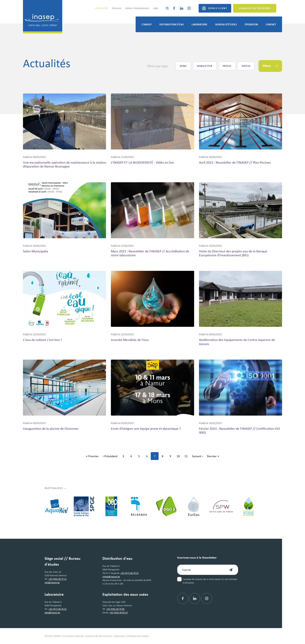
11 (187, 457)
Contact (271, 24)
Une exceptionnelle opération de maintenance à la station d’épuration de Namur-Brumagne (64, 164)
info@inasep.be (52, 583)
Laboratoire (200, 24)
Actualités (102, 8)
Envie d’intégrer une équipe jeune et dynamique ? (146, 429)
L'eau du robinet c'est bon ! (42, 340)
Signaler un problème (255, 8)
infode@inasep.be (111, 577)
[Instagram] (189, 8)
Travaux (117, 8)
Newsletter (205, 66)
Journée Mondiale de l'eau (130, 340)
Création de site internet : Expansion (105, 636)
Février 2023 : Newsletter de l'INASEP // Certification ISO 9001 (239, 431)
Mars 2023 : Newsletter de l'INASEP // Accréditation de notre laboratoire (150, 253)
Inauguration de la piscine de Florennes (51, 429)
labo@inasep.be (52, 613)
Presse (227, 66)
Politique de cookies (138, 636)
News (183, 66)
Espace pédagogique (137, 8)
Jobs (156, 8)
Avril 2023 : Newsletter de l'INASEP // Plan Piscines (235, 162)
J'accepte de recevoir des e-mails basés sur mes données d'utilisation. (210, 581)
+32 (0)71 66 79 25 (130, 573)
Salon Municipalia (36, 251)
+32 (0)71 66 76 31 (58, 609)
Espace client (218, 8)
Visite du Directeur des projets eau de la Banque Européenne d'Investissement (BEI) (233, 253)
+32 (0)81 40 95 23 (119, 613)
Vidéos (246, 66)
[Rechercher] (167, 8)
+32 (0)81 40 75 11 (58, 579)
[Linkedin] (182, 8)
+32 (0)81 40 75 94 (115, 609)
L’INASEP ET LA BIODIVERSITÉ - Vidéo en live (142, 162)
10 (179, 457)
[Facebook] (174, 8)
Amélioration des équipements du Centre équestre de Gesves (237, 342)
